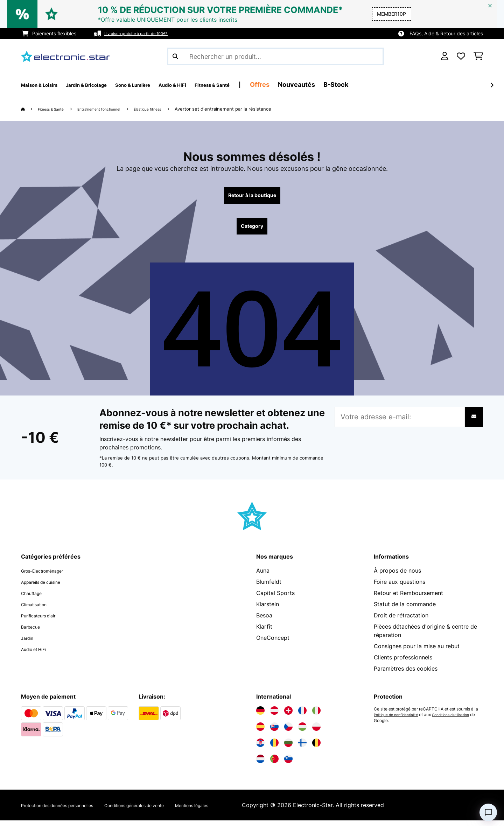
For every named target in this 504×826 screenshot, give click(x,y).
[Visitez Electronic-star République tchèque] (288, 732)
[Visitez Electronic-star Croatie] (260, 748)
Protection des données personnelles (70, 811)
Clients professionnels (403, 663)
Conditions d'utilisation (396, 726)
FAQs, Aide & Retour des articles (446, 33)
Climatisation (38, 610)
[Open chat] (488, 812)
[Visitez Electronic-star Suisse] (288, 716)
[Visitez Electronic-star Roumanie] (274, 748)
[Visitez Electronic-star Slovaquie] (274, 732)
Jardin (29, 643)
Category (252, 230)
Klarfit (264, 632)
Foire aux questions (400, 587)
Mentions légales (244, 811)
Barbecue (33, 632)
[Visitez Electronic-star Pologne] (316, 732)
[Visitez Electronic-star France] (302, 716)
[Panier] (478, 56)
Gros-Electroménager (50, 576)
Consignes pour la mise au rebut (417, 652)
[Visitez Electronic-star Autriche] (274, 716)
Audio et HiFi (38, 654)
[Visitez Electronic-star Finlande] (302, 748)
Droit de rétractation (401, 621)
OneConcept (273, 643)
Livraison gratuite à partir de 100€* (145, 33)
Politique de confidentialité (400, 720)
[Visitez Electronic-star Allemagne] (260, 716)
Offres (321, 85)
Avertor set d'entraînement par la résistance (255, 109)
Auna (263, 576)
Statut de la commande (405, 610)
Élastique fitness (176, 109)
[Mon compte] (445, 56)
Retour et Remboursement (408, 598)
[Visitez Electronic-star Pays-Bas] (260, 764)
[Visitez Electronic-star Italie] (316, 716)
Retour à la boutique (252, 197)
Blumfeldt (269, 587)
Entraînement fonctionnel (116, 109)
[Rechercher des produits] (275, 56)
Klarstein (268, 610)
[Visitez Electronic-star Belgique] (316, 748)
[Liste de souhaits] (461, 56)
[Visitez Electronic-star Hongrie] (302, 732)
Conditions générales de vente (171, 811)
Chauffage (35, 598)
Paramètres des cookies (406, 674)
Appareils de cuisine (48, 587)
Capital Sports (275, 598)
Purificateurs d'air (44, 621)
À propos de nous (397, 576)
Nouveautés (358, 85)
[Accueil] (30, 109)
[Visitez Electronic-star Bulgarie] (288, 748)
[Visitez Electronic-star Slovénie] (288, 764)
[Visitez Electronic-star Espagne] (260, 732)
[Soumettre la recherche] (175, 56)
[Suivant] (492, 85)
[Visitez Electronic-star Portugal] (274, 764)
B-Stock (397, 85)
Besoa (264, 621)
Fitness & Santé (57, 109)
